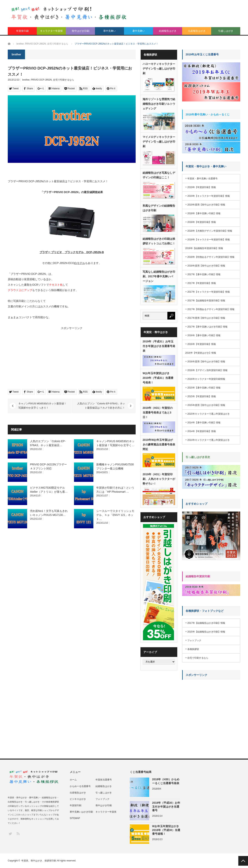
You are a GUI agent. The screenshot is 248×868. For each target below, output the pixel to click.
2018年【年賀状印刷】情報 (202, 222)
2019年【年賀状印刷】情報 (202, 187)
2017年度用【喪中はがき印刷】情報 (206, 318)
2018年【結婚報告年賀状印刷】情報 (204, 248)
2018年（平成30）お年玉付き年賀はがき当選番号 (166, 806)
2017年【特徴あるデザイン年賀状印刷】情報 (211, 309)
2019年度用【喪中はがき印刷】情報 (206, 205)
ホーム (73, 780)
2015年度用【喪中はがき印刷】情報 (206, 405)
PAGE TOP (243, 861)
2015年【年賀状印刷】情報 (202, 396)
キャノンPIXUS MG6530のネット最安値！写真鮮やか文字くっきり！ (43, 406)
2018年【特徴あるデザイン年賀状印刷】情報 (211, 257)
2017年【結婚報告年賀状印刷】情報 (206, 301)
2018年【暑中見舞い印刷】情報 (204, 213)
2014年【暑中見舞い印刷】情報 (204, 423)
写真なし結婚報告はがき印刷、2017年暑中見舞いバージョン (159, 276)
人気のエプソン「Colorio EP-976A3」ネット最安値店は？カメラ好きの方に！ (101, 406)
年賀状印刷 (22, 31)
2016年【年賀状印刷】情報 (202, 344)
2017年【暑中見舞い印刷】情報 (204, 274)
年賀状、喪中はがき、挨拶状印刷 (39, 861)
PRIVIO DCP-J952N (41, 80)
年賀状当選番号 (104, 780)
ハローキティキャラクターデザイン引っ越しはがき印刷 (159, 69)
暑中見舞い (139, 31)
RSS (18, 833)
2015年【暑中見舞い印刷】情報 (204, 388)
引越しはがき (226, 31)
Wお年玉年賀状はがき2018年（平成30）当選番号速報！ (166, 830)
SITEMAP (75, 818)
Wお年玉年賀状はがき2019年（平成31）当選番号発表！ (158, 378)
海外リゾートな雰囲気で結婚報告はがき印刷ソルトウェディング (159, 104)
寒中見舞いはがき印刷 (81, 812)
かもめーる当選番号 (80, 786)
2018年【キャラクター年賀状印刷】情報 (209, 240)
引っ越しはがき (104, 793)
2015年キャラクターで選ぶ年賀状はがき (209, 414)
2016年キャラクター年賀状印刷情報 (206, 379)
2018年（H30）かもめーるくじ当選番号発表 (166, 781)
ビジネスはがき (78, 799)
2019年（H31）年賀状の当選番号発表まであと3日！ (158, 413)
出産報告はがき (197, 31)
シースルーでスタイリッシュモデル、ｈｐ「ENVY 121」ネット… (115, 515)
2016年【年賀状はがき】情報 (201, 353)
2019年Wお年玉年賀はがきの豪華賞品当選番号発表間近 (159, 444)
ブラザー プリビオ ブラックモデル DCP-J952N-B (72, 252)
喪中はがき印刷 (81, 31)
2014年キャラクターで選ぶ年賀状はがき (209, 440)
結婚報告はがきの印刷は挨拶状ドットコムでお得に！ (159, 241)
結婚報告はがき (168, 31)
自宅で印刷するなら (64, 80)
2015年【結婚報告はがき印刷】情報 (206, 632)
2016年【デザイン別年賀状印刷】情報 (207, 370)
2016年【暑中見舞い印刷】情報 (204, 335)
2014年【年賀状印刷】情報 (202, 431)
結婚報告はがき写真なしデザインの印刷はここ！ (159, 175)
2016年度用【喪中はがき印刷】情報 (206, 362)
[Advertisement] (39, 358)
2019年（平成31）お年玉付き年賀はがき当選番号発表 (159, 346)
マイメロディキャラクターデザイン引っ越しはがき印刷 (159, 142)
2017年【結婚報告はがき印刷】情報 (206, 623)
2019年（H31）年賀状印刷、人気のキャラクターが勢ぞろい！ (159, 479)
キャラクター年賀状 (51, 31)
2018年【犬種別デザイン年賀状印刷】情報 (210, 231)
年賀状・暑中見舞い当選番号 (202, 179)
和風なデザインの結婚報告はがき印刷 (159, 208)
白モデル (80, 263)
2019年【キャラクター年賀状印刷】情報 (209, 196)
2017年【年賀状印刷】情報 (202, 283)
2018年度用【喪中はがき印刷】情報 (206, 266)
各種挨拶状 (193, 649)
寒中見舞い (110, 31)
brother (26, 80)
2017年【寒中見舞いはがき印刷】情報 (207, 327)
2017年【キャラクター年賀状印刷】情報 (209, 292)
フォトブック (194, 640)
